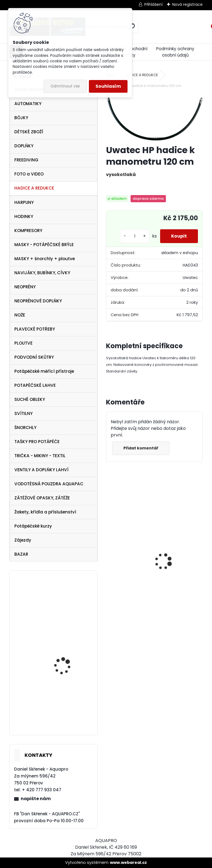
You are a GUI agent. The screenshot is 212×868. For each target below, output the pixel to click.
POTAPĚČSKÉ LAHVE (35, 385)
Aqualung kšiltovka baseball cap (64, 599)
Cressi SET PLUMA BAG (129, 581)
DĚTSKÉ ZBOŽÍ (29, 132)
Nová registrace (187, 4)
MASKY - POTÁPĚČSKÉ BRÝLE (44, 245)
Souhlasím (108, 86)
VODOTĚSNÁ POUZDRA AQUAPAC (49, 484)
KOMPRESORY (28, 231)
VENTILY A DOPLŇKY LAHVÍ (41, 470)
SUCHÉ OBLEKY (30, 399)
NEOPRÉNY (25, 287)
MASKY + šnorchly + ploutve (45, 259)
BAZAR (21, 554)
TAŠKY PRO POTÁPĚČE (37, 442)
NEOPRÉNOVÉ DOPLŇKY (38, 301)
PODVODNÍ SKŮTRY (34, 357)
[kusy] (135, 236)
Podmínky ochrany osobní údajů (175, 52)
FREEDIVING (26, 160)
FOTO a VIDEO (29, 174)
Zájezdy (23, 540)
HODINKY (24, 216)
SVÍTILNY (23, 413)
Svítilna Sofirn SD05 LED (175, 576)
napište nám (36, 799)
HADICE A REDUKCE (34, 188)
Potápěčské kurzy (33, 526)
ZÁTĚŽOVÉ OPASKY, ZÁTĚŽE (42, 498)
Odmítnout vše (65, 86)
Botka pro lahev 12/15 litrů (66, 711)
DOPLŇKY (24, 146)
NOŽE (20, 315)
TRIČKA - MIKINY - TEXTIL (40, 456)
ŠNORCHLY (25, 428)
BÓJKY (21, 118)
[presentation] (109, 552)
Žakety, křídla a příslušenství (45, 512)
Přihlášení (153, 4)
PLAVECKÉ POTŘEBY (35, 329)
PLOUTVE (23, 343)
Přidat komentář (141, 448)
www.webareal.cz (128, 862)
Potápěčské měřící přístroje (44, 371)
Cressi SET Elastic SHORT (70, 653)
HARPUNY (24, 202)
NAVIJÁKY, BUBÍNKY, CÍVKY (42, 273)
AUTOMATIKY (28, 104)
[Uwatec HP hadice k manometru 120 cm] (154, 117)
